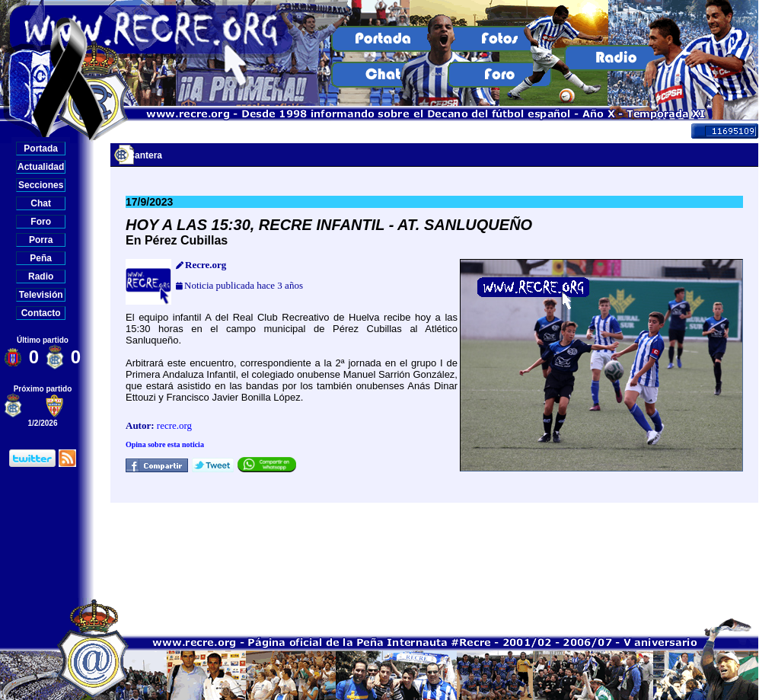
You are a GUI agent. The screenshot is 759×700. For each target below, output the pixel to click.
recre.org (174, 425)
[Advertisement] (435, 550)
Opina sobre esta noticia (165, 444)
